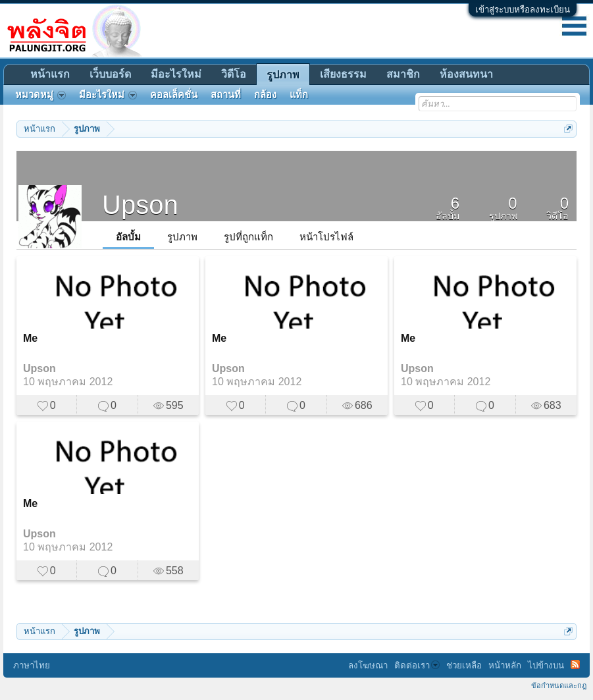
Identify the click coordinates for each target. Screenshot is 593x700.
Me (30, 338)
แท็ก (299, 95)
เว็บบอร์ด (110, 74)
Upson (39, 368)
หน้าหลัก (505, 665)
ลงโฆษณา (368, 665)
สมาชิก (403, 74)
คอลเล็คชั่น (174, 95)
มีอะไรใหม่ (176, 74)
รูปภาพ (182, 237)
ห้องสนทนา (466, 74)
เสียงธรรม (343, 74)
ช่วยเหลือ (464, 665)
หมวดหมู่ (40, 95)
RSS (575, 664)
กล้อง (265, 95)
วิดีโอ (234, 74)
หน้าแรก (50, 74)
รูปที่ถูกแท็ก (248, 237)
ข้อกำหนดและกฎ (559, 686)
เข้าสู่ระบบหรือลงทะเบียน (523, 10)
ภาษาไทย (32, 665)
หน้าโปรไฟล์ (326, 237)
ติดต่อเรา (417, 665)
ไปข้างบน (546, 665)
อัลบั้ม (128, 237)
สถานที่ (226, 95)
